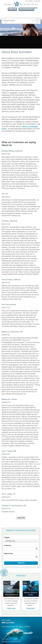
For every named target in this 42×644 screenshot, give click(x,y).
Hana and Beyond (11, 595)
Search (21, 563)
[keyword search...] (17, 21)
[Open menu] (38, 21)
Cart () (12, 9)
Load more (21, 518)
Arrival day (7, 545)
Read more (11, 608)
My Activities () (26, 9)
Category (7, 537)
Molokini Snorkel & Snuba (31, 594)
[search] (33, 21)
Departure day (8, 553)
